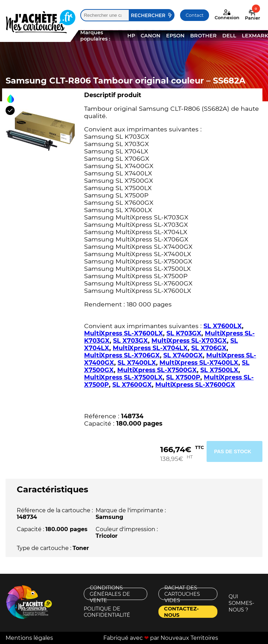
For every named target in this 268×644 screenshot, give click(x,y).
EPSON (175, 36)
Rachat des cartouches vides (182, 594)
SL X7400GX (183, 355)
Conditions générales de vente (110, 594)
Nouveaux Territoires (189, 638)
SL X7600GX (132, 385)
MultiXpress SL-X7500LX (123, 377)
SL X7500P (183, 377)
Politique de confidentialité (107, 612)
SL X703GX (131, 341)
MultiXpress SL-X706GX (122, 355)
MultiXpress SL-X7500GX (157, 370)
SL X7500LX (219, 370)
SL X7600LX (223, 326)
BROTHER (203, 36)
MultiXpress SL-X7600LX (124, 333)
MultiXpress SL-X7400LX (199, 363)
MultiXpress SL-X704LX (150, 348)
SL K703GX (184, 333)
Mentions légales (29, 638)
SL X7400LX (137, 363)
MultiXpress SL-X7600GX (195, 385)
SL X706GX (209, 348)
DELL (229, 36)
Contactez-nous (181, 612)
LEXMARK (255, 36)
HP (131, 36)
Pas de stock (233, 451)
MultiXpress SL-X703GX (189, 341)
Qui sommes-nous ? (241, 603)
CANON (151, 36)
